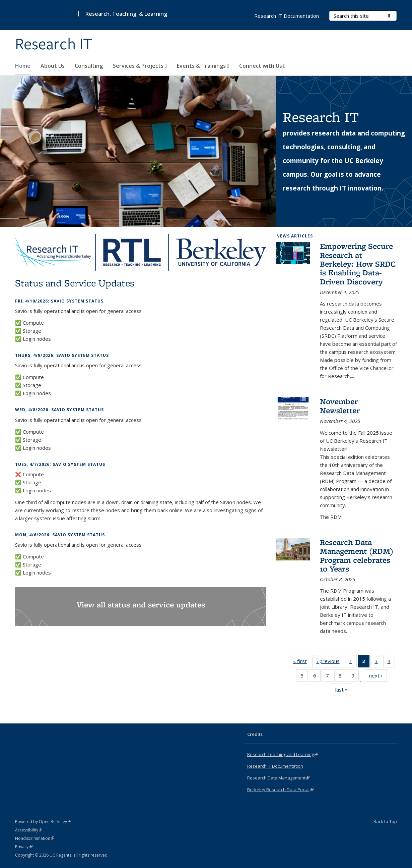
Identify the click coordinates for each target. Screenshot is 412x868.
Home (23, 66)
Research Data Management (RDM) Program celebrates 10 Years (357, 555)
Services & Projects (140, 66)
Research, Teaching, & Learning (126, 14)
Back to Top (385, 821)
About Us (53, 66)
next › (378, 677)
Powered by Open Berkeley (43, 822)
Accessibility (29, 830)
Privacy (24, 847)
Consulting (89, 66)
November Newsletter (340, 406)
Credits (255, 734)
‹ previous (330, 662)
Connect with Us (262, 66)
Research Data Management (278, 778)
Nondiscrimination (35, 838)
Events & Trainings (203, 66)
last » (344, 691)
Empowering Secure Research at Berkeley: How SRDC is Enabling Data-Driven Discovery (358, 264)
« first (302, 662)
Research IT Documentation (287, 16)
